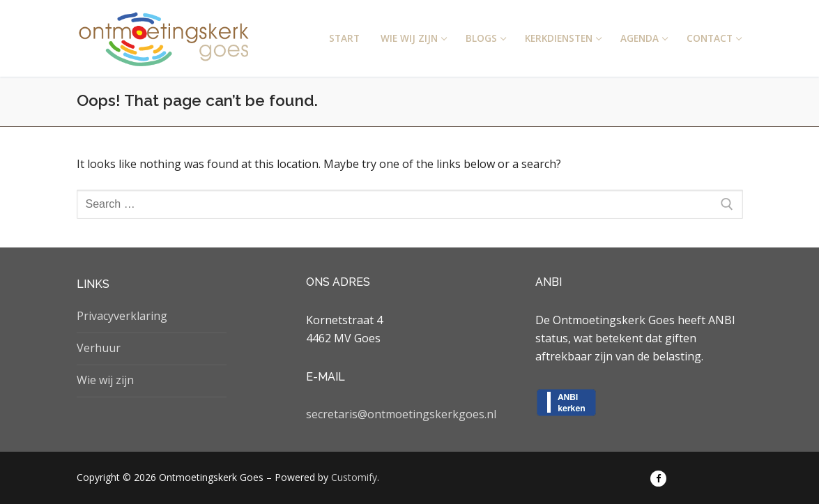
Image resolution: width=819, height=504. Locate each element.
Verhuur (99, 348)
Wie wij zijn (105, 380)
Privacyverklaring (122, 316)
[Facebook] (658, 479)
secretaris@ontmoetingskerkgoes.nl (401, 414)
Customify (354, 477)
